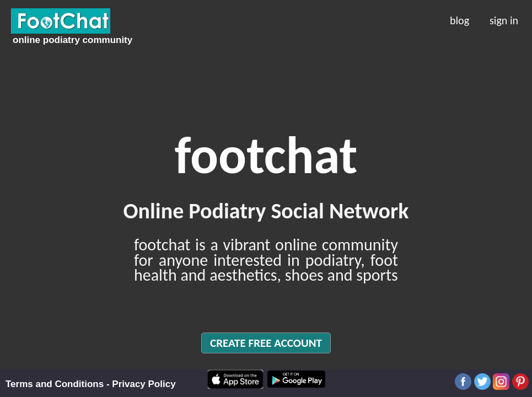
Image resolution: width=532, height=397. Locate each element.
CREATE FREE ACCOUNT (266, 343)
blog (460, 19)
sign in (504, 19)
